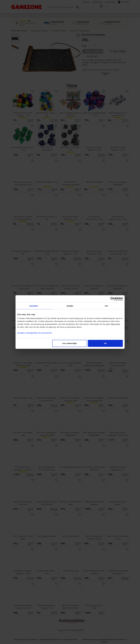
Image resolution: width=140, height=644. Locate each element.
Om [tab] (106, 306)
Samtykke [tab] (34, 306)
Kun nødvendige (70, 343)
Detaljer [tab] (70, 306)
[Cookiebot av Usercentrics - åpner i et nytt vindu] (112, 299)
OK (105, 343)
